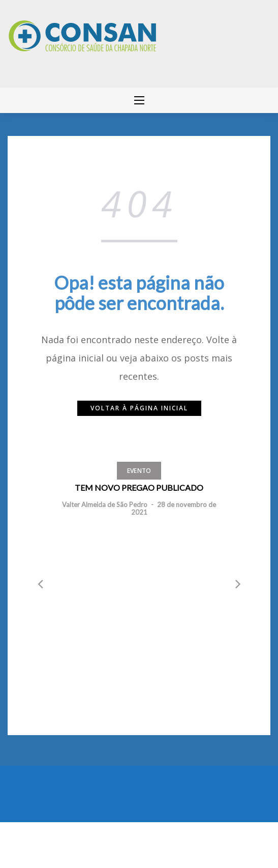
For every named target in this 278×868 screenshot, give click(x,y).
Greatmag (119, 843)
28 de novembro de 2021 (174, 508)
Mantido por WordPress (44, 843)
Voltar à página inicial (139, 408)
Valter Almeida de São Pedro (105, 505)
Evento (139, 471)
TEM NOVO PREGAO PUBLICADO (139, 487)
